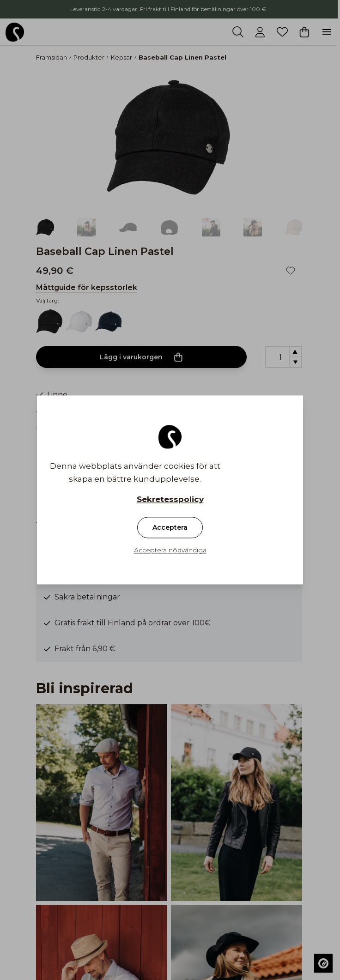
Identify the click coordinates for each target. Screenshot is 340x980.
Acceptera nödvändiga (170, 550)
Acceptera (170, 528)
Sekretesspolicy (170, 500)
